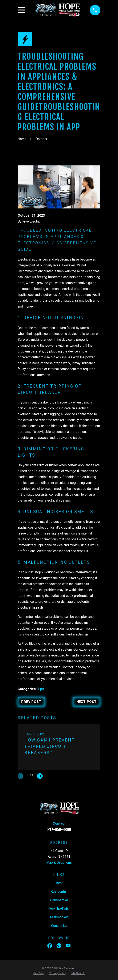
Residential (59, 892)
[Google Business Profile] (59, 946)
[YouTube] (68, 946)
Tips (41, 689)
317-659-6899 (59, 830)
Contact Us (59, 926)
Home (59, 883)
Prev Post (31, 702)
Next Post (87, 702)
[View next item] (40, 776)
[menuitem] (39, 973)
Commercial (59, 900)
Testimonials (59, 917)
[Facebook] (50, 946)
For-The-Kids (59, 909)
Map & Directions (59, 863)
